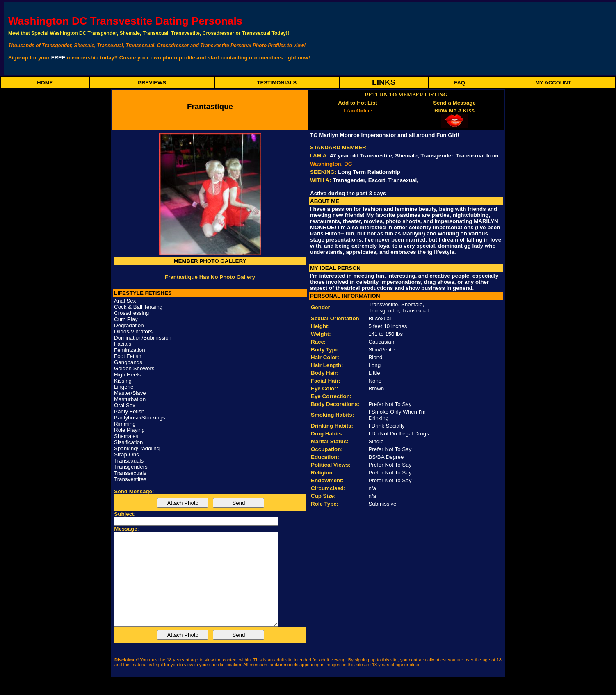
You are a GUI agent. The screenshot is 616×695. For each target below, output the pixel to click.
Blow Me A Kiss (454, 111)
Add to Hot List (358, 103)
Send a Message (454, 103)
